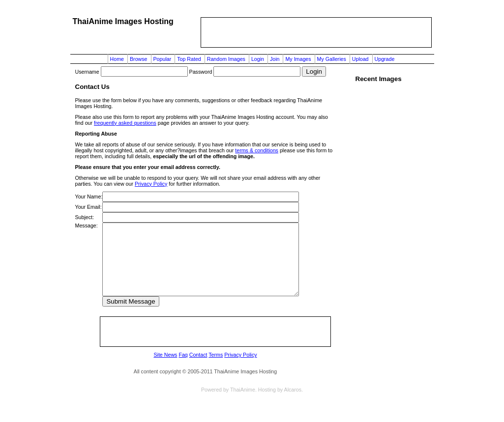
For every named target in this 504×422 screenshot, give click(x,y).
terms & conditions (257, 150)
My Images (298, 59)
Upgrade (385, 59)
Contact (198, 355)
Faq (183, 355)
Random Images (226, 59)
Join (275, 59)
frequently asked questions (125, 123)
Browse (139, 59)
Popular (163, 59)
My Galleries (332, 59)
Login (258, 59)
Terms (216, 355)
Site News (165, 355)
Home (117, 59)
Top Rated (189, 59)
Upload (360, 59)
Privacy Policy (151, 184)
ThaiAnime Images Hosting (123, 21)
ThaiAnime (243, 390)
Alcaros (293, 390)
